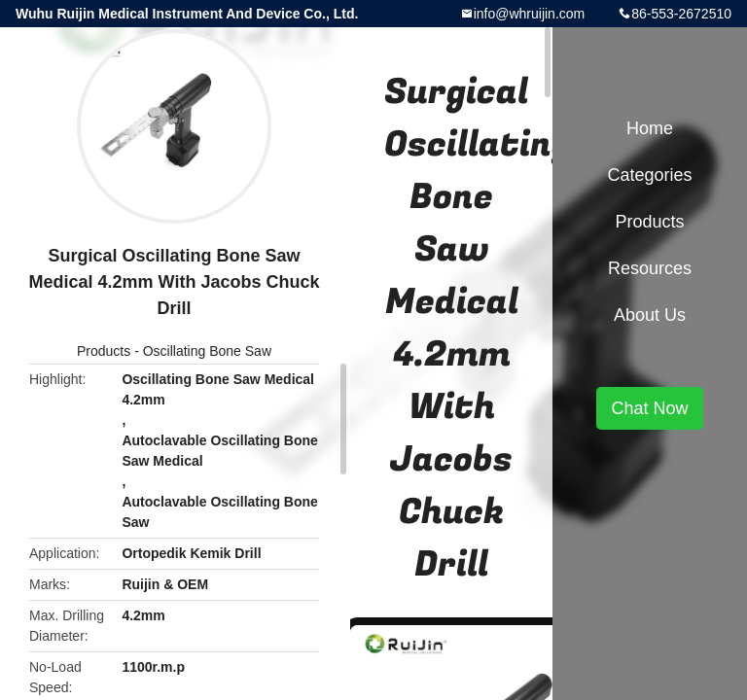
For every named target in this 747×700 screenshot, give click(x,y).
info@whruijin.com (530, 14)
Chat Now (649, 408)
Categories (649, 175)
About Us (650, 315)
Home (650, 128)
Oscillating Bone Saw (207, 351)
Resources (650, 268)
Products (104, 351)
